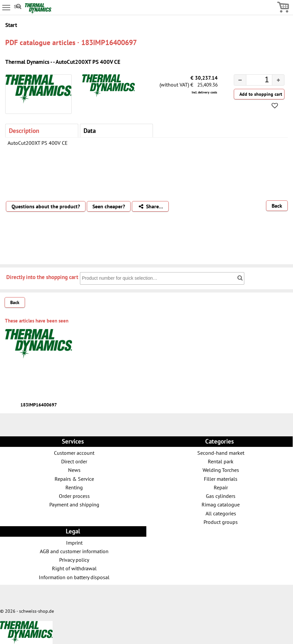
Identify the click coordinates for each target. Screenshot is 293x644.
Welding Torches (221, 470)
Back (277, 206)
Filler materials (221, 479)
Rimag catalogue (221, 504)
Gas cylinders (221, 496)
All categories (221, 513)
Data (90, 130)
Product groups (221, 522)
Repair (221, 487)
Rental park (221, 461)
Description (24, 130)
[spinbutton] (254, 81)
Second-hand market (221, 453)
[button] (278, 80)
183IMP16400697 (39, 405)
